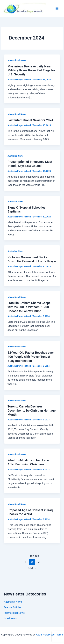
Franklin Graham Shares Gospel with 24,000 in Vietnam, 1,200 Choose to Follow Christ (29, 307)
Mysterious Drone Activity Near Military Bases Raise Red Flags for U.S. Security (31, 70)
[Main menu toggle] (57, 9)
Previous (32, 556)
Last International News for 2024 (30, 120)
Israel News (10, 618)
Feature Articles (12, 607)
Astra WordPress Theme (49, 635)
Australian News (15, 156)
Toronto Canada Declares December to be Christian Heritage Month (31, 410)
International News (17, 60)
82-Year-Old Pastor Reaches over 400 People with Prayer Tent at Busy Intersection (31, 357)
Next (32, 568)
